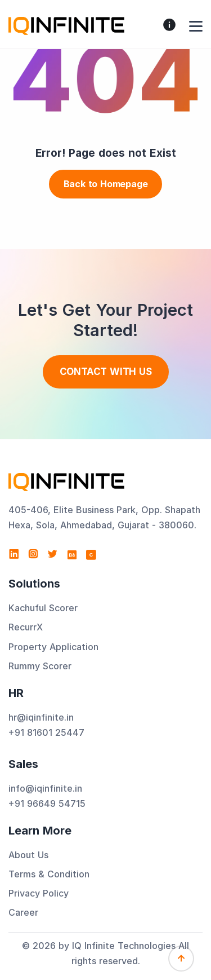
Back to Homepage (106, 184)
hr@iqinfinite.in (41, 717)
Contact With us (106, 372)
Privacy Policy (39, 893)
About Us (28, 855)
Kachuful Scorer (43, 608)
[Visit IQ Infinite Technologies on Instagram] (33, 554)
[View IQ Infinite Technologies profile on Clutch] (91, 554)
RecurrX (26, 627)
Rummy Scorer (40, 666)
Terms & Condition (49, 874)
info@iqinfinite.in (45, 788)
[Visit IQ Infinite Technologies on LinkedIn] (14, 554)
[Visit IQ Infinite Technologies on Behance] (72, 554)
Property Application (53, 647)
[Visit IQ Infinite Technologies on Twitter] (52, 554)
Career (23, 912)
